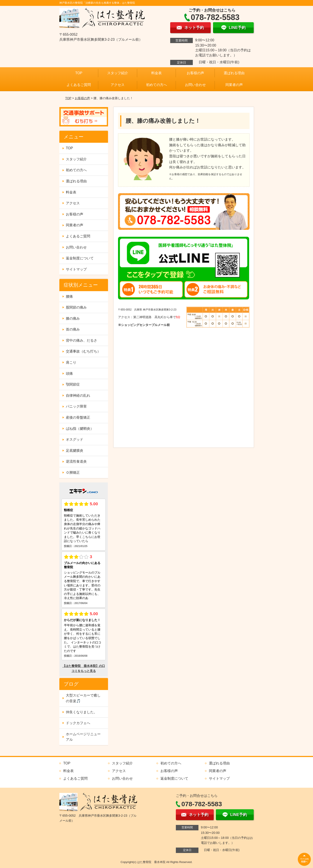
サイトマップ (76, 269)
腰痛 (69, 296)
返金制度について (80, 258)
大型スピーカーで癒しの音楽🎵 (83, 698)
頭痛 (69, 374)
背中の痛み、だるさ (82, 340)
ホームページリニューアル (83, 737)
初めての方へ (156, 85)
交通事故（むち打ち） (83, 351)
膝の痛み (73, 318)
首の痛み (73, 329)
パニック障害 (76, 406)
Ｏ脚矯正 (73, 473)
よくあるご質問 (79, 85)
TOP (79, 73)
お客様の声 (195, 73)
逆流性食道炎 (76, 461)
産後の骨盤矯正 (78, 417)
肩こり (71, 362)
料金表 (156, 73)
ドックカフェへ (78, 723)
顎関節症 (73, 384)
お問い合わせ (195, 85)
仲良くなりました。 (82, 712)
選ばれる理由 (234, 73)
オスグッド (75, 439)
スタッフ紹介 (118, 73)
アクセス (118, 85)
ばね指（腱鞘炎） (80, 429)
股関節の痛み (76, 307)
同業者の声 (234, 85)
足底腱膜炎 (75, 451)
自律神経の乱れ (78, 395)
